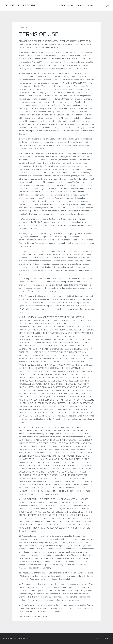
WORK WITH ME (75, 5)
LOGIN (98, 5)
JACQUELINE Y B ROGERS (19, 5)
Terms (99, 638)
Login (106, 5)
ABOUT (62, 5)
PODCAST (89, 5)
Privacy (107, 638)
